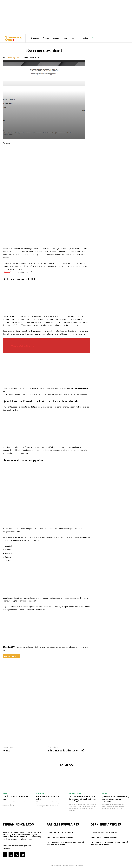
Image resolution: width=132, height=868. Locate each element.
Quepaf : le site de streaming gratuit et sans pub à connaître (115, 799)
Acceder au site (23, 345)
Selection (40, 794)
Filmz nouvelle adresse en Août (67, 750)
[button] (93, 38)
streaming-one (13, 58)
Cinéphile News (75, 794)
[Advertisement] (66, 15)
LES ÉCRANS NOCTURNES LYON (16, 798)
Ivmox (6, 750)
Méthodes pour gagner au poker (48, 798)
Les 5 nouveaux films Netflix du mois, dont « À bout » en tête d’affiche (82, 799)
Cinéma (6, 794)
